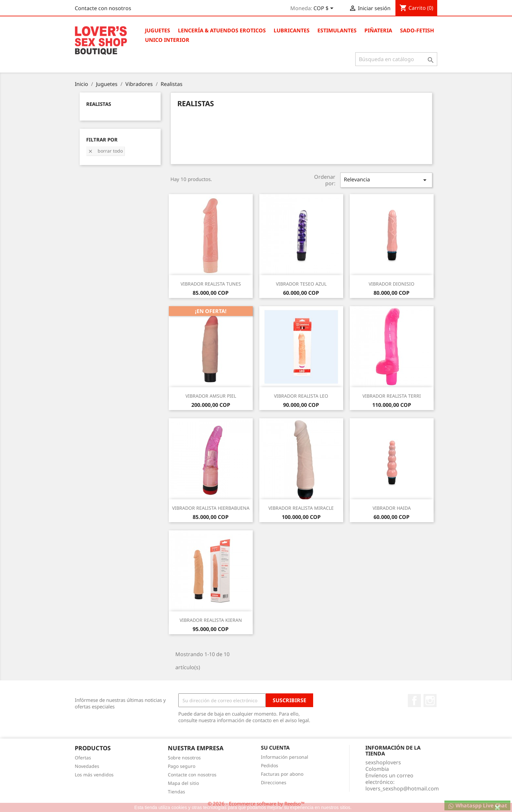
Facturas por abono (282, 774)
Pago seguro (182, 766)
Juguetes (158, 30)
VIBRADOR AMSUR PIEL (211, 396)
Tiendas (176, 792)
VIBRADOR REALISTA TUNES (211, 284)
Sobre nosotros (184, 758)
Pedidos (270, 765)
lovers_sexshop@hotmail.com (402, 788)
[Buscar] (396, 59)
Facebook (414, 701)
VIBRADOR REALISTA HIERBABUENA (211, 508)
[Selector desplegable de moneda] (325, 9)
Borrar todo (105, 151)
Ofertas (83, 758)
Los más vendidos (94, 775)
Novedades (87, 766)
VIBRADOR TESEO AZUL (301, 284)
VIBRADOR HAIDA (392, 508)
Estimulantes (337, 30)
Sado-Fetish (417, 30)
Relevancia (386, 180)
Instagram (430, 701)
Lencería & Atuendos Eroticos (222, 30)
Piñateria (378, 30)
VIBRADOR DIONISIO (392, 284)
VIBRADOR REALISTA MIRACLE (301, 508)
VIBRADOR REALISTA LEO (301, 396)
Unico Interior (167, 40)
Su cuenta (275, 748)
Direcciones (274, 782)
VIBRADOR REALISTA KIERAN (211, 620)
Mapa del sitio (183, 783)
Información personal (285, 757)
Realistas (99, 104)
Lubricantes (292, 30)
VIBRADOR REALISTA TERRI (392, 396)
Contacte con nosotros (103, 8)
